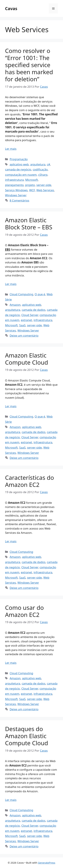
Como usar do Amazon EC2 (24, 611)
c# (48, 164)
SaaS (22, 325)
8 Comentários (19, 200)
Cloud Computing (21, 294)
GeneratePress (47, 863)
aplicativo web (19, 164)
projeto (30, 185)
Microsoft (32, 180)
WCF (32, 190)
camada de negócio (18, 169)
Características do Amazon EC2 (29, 481)
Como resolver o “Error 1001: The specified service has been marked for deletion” (29, 65)
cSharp (43, 175)
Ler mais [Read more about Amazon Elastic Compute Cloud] (11, 406)
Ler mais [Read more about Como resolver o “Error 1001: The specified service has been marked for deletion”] (11, 149)
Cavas (11, 8)
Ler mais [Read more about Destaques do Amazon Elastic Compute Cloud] (11, 800)
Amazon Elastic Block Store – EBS (29, 224)
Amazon (15, 305)
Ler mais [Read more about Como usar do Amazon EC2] (11, 663)
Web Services (45, 190)
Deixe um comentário (24, 336)
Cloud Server (30, 315)
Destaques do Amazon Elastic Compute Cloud (27, 736)
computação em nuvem (21, 175)
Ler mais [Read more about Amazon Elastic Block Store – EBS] (11, 284)
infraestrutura (14, 180)
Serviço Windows (16, 190)
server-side (44, 185)
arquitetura (38, 164)
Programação (19, 159)
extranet (26, 320)
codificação (40, 169)
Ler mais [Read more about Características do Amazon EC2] (11, 541)
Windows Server (16, 195)
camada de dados (34, 310)
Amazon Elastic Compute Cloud (27, 359)
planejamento (14, 185)
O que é (40, 294)
